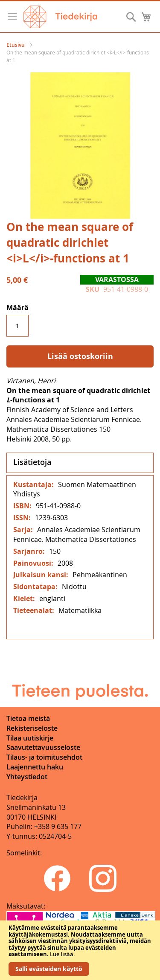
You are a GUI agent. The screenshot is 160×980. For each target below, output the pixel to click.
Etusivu (16, 45)
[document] (80, 950)
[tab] (80, 463)
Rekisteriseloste (32, 728)
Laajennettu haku (35, 767)
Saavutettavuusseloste (43, 747)
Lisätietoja (32, 462)
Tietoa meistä (28, 718)
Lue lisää (62, 954)
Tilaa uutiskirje (30, 738)
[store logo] (60, 17)
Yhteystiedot (27, 777)
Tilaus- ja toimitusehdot (44, 757)
